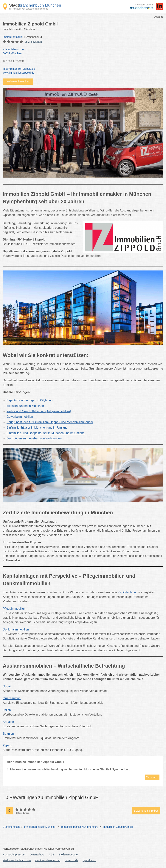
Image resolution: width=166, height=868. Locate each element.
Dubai (7, 686)
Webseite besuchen (18, 81)
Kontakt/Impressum (14, 855)
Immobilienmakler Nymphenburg (79, 827)
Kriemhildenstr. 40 (81, 52)
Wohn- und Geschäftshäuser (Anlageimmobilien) (39, 411)
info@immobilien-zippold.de (19, 69)
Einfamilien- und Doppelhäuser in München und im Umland (46, 433)
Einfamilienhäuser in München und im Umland (37, 428)
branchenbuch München (35, 5)
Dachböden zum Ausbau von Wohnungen (34, 438)
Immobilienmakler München (40, 827)
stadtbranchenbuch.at (48, 860)
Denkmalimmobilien (16, 629)
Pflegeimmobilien (14, 609)
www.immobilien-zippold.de (19, 73)
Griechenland (12, 698)
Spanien (8, 734)
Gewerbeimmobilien (20, 417)
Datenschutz (37, 855)
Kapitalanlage (127, 592)
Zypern (7, 745)
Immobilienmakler (13, 37)
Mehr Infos (152, 777)
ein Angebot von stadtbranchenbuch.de (29, 9)
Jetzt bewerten (33, 42)
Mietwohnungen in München (25, 406)
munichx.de (72, 860)
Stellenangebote (68, 855)
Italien (7, 710)
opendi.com (89, 860)
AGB (52, 855)
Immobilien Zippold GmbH (118, 827)
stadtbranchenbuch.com (17, 860)
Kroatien (8, 722)
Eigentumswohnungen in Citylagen (30, 400)
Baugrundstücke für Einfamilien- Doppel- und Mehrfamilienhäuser (50, 422)
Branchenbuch (11, 827)
